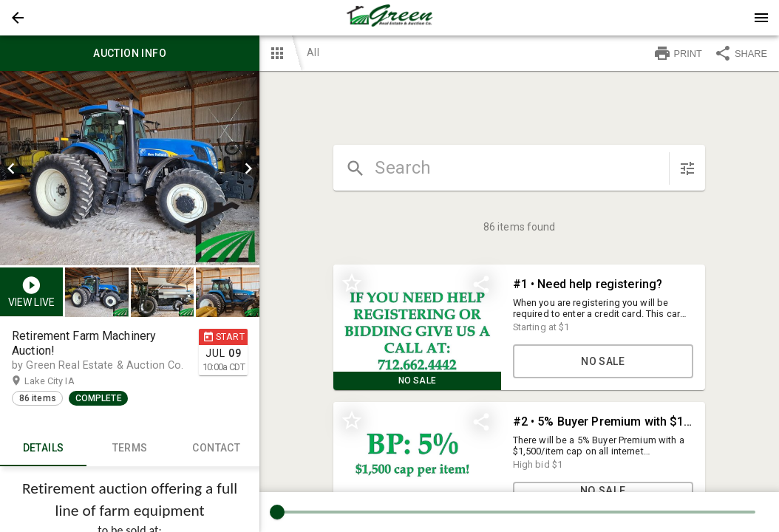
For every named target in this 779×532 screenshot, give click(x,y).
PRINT (678, 53)
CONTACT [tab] (216, 449)
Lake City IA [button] (64, 381)
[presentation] (389, 18)
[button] (18, 18)
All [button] (313, 52)
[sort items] (687, 168)
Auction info (130, 53)
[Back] (18, 18)
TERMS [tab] (130, 449)
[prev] (11, 168)
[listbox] (130, 168)
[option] (130, 168)
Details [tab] (43, 449)
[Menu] (761, 18)
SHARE (741, 53)
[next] (248, 168)
